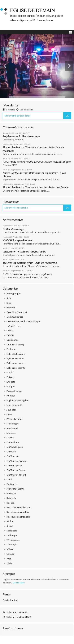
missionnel (12, 428)
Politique (11, 493)
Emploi (10, 372)
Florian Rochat (11, 147)
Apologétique (13, 294)
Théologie (12, 545)
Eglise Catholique (16, 354)
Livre (9, 414)
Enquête (11, 382)
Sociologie (12, 531)
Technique (12, 535)
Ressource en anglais (18, 512)
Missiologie (13, 424)
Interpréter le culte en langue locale (24, 252)
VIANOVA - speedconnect (18, 240)
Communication (15, 317)
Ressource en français (18, 517)
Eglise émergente (16, 363)
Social (10, 526)
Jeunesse (11, 410)
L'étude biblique (14, 419)
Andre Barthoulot (13, 173)
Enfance (11, 377)
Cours (10, 330)
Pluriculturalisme (15, 489)
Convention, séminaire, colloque (23, 321)
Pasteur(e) (12, 484)
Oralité (10, 437)
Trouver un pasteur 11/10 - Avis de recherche (30, 263)
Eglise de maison (15, 358)
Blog (9, 303)
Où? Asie (11, 452)
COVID (10, 335)
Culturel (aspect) (15, 345)
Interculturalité (14, 405)
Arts (9, 298)
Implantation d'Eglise (17, 400)
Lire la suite (19, 583)
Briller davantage (29, 136)
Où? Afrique (13, 442)
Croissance (13, 340)
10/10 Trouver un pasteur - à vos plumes (27, 274)
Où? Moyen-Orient (16, 475)
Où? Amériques (15, 447)
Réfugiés (11, 498)
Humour (11, 396)
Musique (11, 433)
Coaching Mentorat (17, 312)
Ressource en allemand (19, 507)
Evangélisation (14, 391)
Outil (9, 479)
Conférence (15, 326)
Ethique (11, 386)
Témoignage (13, 540)
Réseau (11, 503)
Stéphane (8, 136)
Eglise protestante (16, 368)
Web (9, 559)
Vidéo (10, 549)
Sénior (10, 521)
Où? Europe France (16, 461)
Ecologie (11, 349)
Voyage (10, 554)
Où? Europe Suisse (16, 470)
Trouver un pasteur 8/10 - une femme (47, 187)
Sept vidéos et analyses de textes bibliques (46, 162)
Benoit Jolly (9, 162)
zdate (9, 563)
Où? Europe (13, 456)
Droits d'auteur (11, 600)
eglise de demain (33, 10)
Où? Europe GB (14, 465)
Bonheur (11, 307)
